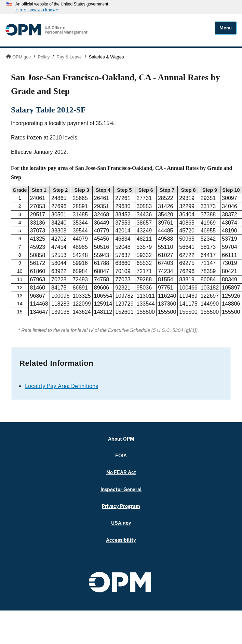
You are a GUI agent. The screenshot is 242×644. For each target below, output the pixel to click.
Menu (226, 28)
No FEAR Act (121, 472)
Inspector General (121, 489)
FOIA (121, 455)
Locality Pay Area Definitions (62, 386)
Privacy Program (121, 506)
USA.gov (121, 523)
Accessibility (121, 540)
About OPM (121, 439)
